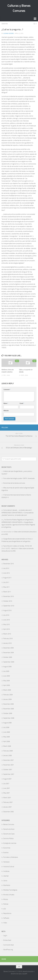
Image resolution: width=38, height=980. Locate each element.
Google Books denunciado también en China (17, 539)
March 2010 (7, 634)
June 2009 (7, 676)
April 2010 (7, 629)
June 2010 (7, 620)
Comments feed (9, 945)
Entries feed (7, 940)
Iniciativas (6, 871)
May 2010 (6, 624)
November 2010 (9, 596)
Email (22, 403)
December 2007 (8, 760)
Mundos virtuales (9, 895)
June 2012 (7, 573)
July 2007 (6, 784)
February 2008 (8, 751)
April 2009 (7, 685)
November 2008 (9, 709)
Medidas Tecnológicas (10, 890)
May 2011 (6, 587)
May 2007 (6, 793)
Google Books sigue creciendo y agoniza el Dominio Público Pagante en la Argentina (18, 525)
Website (6, 411)
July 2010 (6, 615)
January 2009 (7, 699)
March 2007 (7, 798)
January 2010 (7, 643)
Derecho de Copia (9, 834)
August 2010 (7, 610)
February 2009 (8, 695)
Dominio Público (8, 839)
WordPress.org (8, 950)
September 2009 (9, 662)
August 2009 (7, 667)
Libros (5, 881)
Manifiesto (7, 885)
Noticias (6, 904)
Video (5, 923)
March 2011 (7, 592)
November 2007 (9, 765)
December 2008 (8, 704)
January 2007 (7, 807)
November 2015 (9, 564)
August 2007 (7, 779)
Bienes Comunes (9, 824)
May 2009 (6, 681)
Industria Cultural (9, 867)
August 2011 (7, 578)
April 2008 (7, 741)
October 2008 (8, 713)
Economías (7, 848)
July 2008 (6, 727)
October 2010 (8, 601)
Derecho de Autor (9, 829)
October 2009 (8, 657)
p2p (5, 909)
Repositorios (7, 913)
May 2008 (6, 737)
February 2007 (8, 802)
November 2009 (9, 653)
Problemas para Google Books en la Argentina (16, 541)
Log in (5, 936)
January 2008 (7, 755)
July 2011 (6, 582)
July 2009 (6, 671)
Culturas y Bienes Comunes (19, 8)
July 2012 (6, 568)
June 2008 (7, 732)
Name (6, 403)
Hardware (6, 862)
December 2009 (8, 648)
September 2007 (9, 774)
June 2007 (7, 788)
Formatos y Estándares (11, 857)
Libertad (5, 24)
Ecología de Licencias (10, 843)
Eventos (6, 853)
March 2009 (7, 690)
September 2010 (9, 606)
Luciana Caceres (9, 33)
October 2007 (8, 770)
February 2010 (8, 639)
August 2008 (7, 723)
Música (6, 899)
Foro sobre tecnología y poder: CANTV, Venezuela (19, 478)
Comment (7, 390)
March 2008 (7, 746)
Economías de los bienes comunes (14, 483)
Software (6, 918)
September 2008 (9, 718)
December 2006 (8, 812)
